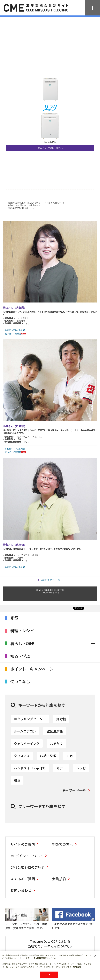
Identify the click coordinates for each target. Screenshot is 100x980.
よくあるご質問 (23, 879)
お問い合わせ (21, 890)
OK (49, 975)
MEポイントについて (27, 856)
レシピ (81, 768)
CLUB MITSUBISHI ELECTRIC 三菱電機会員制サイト (36, 8)
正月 (70, 756)
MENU (92, 8)
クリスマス (22, 756)
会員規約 (59, 879)
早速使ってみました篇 (15, 330)
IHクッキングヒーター (30, 719)
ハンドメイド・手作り (30, 768)
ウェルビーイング (27, 743)
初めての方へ (63, 844)
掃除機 (61, 719)
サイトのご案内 (23, 844)
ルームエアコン (25, 731)
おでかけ (56, 743)
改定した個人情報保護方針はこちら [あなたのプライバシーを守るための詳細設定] (41, 958)
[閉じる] (95, 956)
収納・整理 (48, 756)
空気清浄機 (55, 731)
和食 (17, 780)
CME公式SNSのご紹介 (28, 867)
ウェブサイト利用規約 (71, 967)
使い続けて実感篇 (13, 334)
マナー (61, 768)
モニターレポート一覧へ (51, 580)
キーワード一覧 (74, 790)
